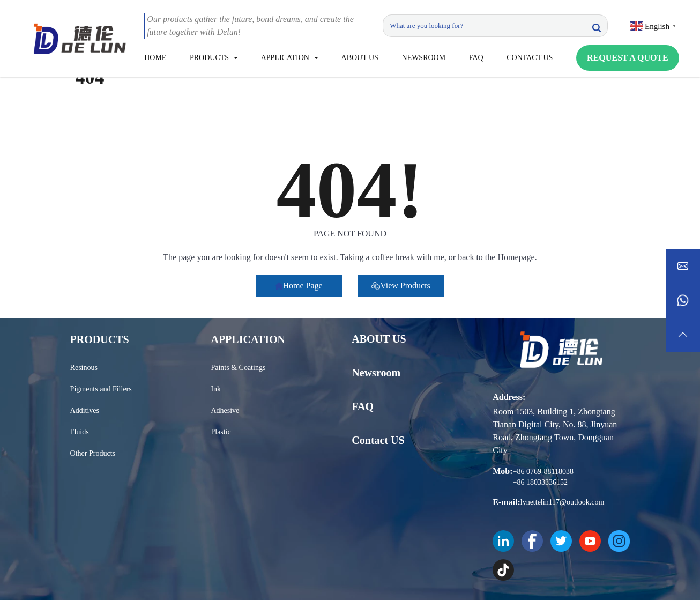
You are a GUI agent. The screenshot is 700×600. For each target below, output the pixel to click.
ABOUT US (360, 58)
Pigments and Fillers (101, 389)
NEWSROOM (423, 58)
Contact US (378, 440)
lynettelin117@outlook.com (563, 502)
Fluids (80, 432)
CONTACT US (530, 58)
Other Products (93, 453)
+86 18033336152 (540, 482)
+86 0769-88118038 (543, 472)
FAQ (476, 58)
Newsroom (376, 373)
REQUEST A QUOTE (628, 58)
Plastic (221, 432)
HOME (155, 58)
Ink (216, 389)
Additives (85, 410)
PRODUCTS (209, 58)
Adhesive (225, 410)
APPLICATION (285, 58)
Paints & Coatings (238, 368)
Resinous (84, 368)
